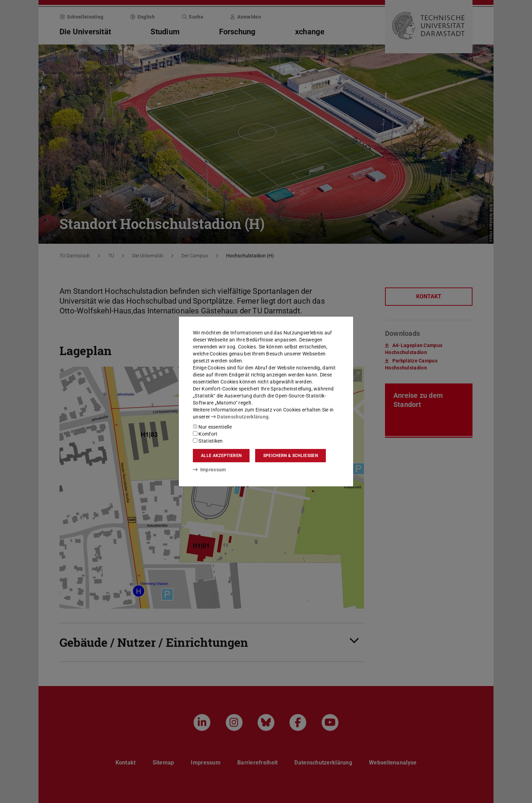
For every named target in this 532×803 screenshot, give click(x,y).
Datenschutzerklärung (240, 417)
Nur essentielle (212, 427)
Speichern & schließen (290, 456)
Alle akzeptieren (221, 456)
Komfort (205, 434)
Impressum (209, 470)
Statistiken (208, 441)
